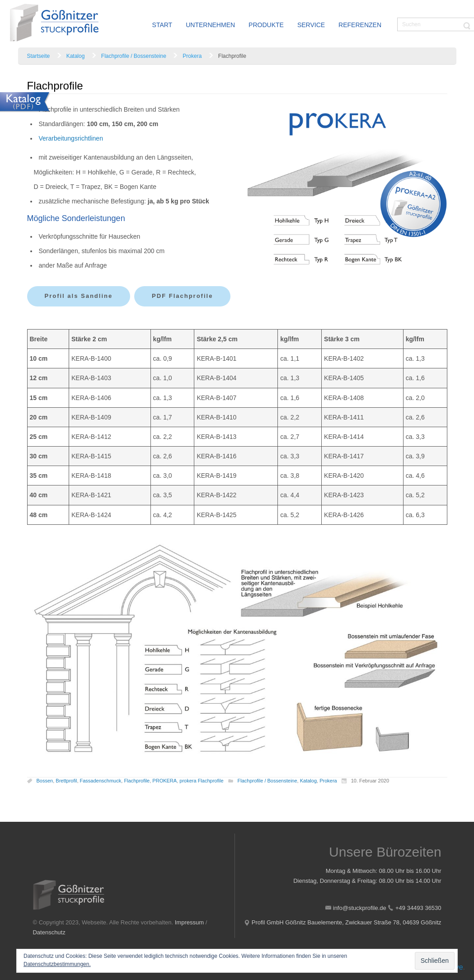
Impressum (189, 922)
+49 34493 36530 (418, 908)
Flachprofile (137, 781)
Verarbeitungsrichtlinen (71, 138)
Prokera (192, 56)
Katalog (76, 56)
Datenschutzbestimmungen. (57, 964)
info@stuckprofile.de (360, 908)
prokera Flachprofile (201, 781)
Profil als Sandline (79, 296)
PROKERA (164, 781)
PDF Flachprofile (182, 296)
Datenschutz (49, 932)
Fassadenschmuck (101, 781)
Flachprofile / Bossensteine (134, 56)
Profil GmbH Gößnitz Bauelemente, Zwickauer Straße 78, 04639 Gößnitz (347, 922)
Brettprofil (66, 781)
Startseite (39, 56)
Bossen (45, 781)
